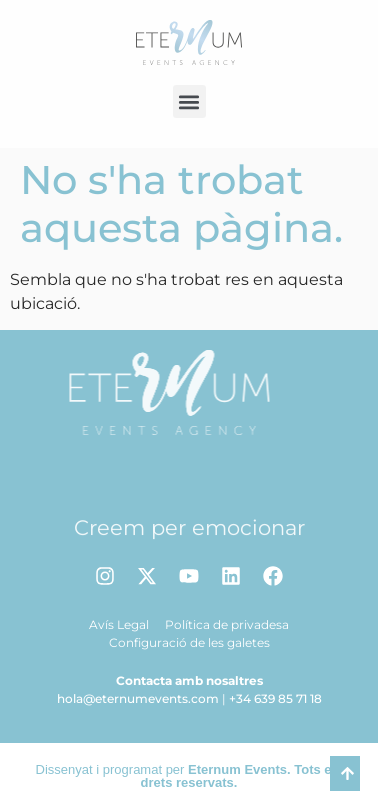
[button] (189, 101)
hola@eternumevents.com (138, 698)
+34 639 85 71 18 (275, 698)
